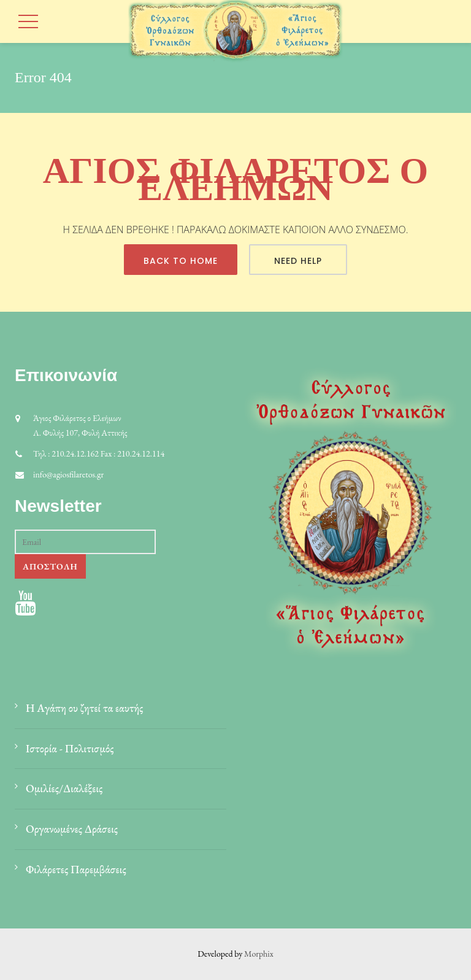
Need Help (298, 261)
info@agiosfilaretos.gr (68, 474)
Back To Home (181, 261)
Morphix (259, 954)
